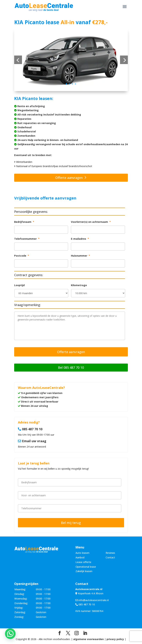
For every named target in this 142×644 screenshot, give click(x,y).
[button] (10, 634)
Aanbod (80, 557)
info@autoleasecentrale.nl (92, 600)
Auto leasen (82, 553)
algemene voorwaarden (88, 639)
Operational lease (86, 567)
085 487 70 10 (85, 604)
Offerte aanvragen (69, 178)
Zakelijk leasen (84, 571)
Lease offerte (83, 562)
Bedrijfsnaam (24, 222)
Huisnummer (80, 256)
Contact (110, 557)
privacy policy (115, 639)
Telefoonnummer (27, 239)
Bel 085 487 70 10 (71, 367)
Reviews (110, 553)
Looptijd (19, 285)
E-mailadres (80, 239)
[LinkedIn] (85, 633)
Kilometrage (79, 285)
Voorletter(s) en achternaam (91, 222)
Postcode (22, 256)
